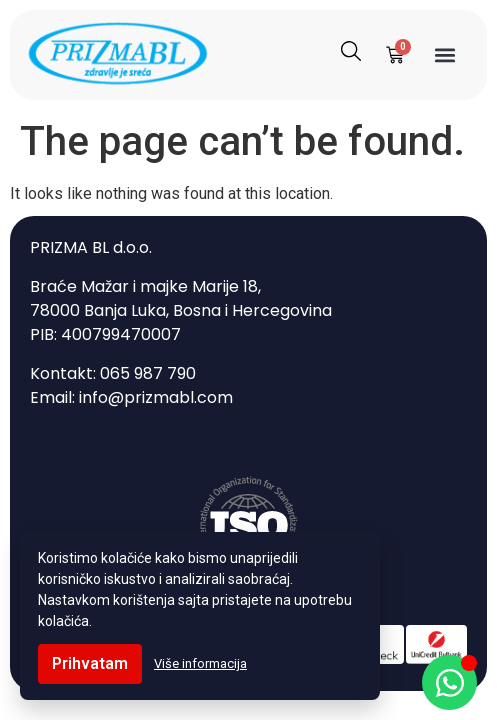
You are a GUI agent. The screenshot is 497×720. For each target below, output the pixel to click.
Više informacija (200, 663)
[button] (445, 54)
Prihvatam (90, 663)
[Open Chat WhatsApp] (449, 682)
